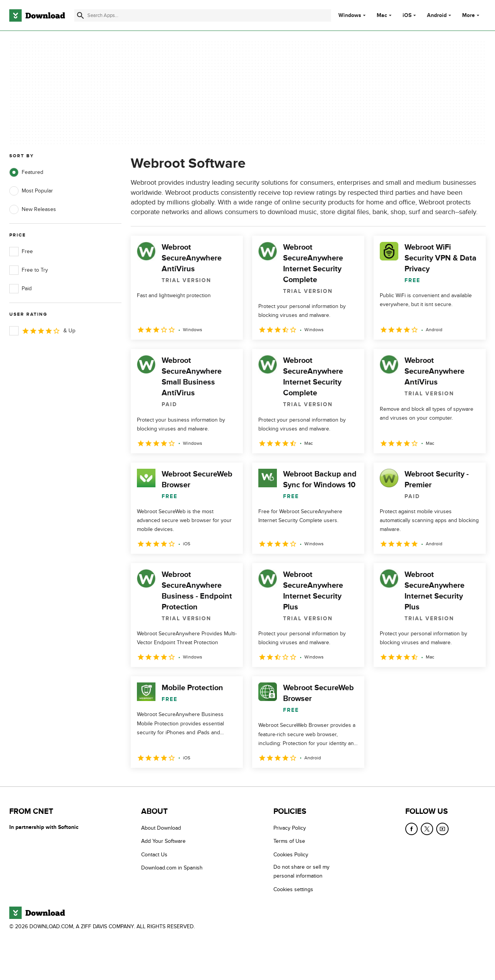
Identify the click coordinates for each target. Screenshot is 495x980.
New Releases (33, 209)
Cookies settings (293, 889)
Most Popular (31, 191)
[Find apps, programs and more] (203, 15)
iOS (407, 15)
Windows (350, 15)
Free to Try (29, 270)
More (472, 15)
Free (21, 252)
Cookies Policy (291, 855)
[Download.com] (37, 15)
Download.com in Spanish (172, 868)
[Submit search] (80, 15)
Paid (20, 289)
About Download (161, 828)
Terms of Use (289, 841)
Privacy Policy (290, 828)
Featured (26, 172)
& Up (42, 331)
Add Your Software (163, 841)
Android (437, 15)
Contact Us (154, 855)
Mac (382, 15)
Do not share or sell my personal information (301, 871)
